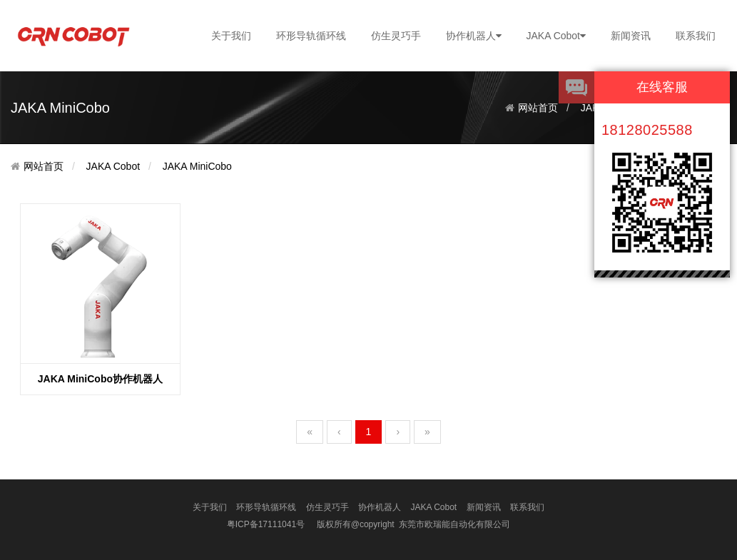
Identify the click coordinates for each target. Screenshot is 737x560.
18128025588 (647, 130)
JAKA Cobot (556, 36)
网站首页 (538, 108)
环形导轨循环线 (311, 36)
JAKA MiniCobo (197, 166)
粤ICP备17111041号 (266, 524)
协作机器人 (474, 36)
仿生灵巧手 (396, 36)
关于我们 (231, 36)
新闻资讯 (631, 36)
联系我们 (696, 36)
